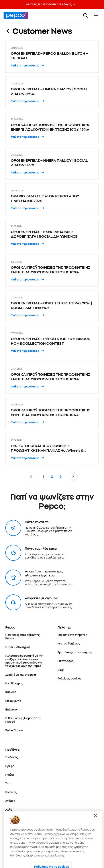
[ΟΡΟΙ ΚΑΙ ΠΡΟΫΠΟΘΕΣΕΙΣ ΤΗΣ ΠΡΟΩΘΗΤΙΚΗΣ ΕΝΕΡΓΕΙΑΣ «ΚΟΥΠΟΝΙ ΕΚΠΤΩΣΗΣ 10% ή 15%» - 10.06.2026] (52, 128)
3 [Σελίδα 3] (61, 477)
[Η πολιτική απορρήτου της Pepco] (26, 636)
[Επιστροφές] (65, 661)
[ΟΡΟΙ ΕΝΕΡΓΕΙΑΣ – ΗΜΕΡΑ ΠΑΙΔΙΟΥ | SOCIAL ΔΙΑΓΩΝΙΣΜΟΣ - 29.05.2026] (52, 164)
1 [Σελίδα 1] (43, 477)
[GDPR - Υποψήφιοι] (18, 647)
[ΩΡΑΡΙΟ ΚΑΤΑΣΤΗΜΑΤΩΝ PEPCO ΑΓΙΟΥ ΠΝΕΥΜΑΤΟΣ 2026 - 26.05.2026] (52, 199)
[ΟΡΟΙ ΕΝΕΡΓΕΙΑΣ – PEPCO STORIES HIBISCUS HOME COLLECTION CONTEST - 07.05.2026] (52, 342)
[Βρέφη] (10, 766)
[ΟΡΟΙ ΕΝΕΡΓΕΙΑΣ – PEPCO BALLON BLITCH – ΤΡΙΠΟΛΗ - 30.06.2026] (52, 57)
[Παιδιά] (10, 774)
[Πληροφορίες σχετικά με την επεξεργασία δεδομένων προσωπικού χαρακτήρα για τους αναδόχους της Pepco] (26, 661)
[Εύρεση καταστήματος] (72, 635)
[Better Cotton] (14, 730)
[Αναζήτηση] (85, 16)
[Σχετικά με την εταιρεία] (21, 674)
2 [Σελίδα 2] (52, 477)
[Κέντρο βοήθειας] (69, 643)
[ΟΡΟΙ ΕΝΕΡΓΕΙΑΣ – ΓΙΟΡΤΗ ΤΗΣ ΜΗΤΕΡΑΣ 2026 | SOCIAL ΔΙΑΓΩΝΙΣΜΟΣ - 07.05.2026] (52, 306)
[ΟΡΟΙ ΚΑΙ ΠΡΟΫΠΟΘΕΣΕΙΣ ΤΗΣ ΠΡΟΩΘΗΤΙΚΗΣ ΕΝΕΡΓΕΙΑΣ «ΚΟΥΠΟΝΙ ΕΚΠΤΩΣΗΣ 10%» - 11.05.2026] (52, 271)
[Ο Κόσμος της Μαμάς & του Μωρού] (26, 720)
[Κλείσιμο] (95, 825)
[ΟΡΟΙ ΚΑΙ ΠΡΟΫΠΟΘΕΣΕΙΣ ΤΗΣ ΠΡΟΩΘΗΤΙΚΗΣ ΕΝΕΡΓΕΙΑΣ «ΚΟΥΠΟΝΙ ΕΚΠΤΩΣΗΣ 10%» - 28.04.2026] (52, 413)
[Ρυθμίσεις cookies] (69, 678)
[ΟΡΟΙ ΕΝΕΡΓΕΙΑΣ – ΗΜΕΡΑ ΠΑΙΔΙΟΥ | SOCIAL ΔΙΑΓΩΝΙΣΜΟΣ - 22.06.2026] (52, 92)
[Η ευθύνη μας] (14, 683)
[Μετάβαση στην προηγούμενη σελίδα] (31, 477)
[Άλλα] (9, 809)
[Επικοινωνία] (13, 701)
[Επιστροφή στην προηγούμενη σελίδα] (8, 31)
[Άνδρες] (10, 801)
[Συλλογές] (12, 757)
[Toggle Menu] (96, 16)
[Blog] (61, 670)
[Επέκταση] (12, 709)
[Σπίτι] (8, 783)
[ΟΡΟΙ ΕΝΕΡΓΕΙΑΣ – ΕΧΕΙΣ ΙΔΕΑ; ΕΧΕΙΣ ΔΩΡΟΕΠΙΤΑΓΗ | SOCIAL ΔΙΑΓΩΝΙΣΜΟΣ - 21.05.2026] (52, 235)
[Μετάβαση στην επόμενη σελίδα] (73, 477)
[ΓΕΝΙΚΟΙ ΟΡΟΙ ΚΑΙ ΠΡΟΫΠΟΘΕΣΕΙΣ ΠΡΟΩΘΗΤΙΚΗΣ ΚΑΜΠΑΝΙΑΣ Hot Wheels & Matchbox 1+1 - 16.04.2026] (52, 449)
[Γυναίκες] (11, 792)
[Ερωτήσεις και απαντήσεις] (75, 652)
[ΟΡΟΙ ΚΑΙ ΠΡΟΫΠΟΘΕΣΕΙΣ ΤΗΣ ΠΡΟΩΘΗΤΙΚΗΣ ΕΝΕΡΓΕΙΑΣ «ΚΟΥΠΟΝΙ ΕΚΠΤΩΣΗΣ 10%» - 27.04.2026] (52, 378)
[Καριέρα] (11, 692)
